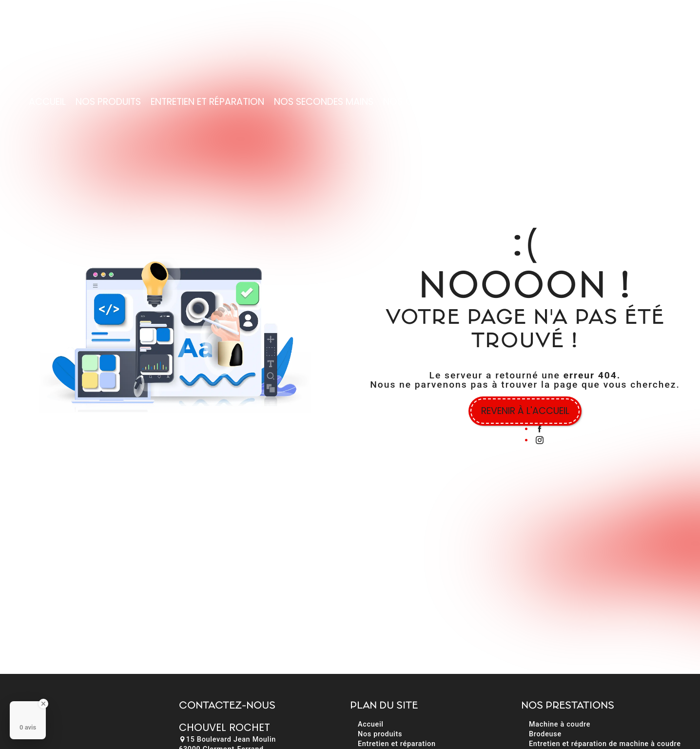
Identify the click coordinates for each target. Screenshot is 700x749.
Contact (635, 101)
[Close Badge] (43, 704)
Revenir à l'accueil (525, 411)
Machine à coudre (560, 724)
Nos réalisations (561, 101)
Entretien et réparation (207, 101)
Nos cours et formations (447, 101)
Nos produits (108, 101)
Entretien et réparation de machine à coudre (605, 744)
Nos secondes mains (324, 101)
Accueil (47, 101)
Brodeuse (545, 734)
